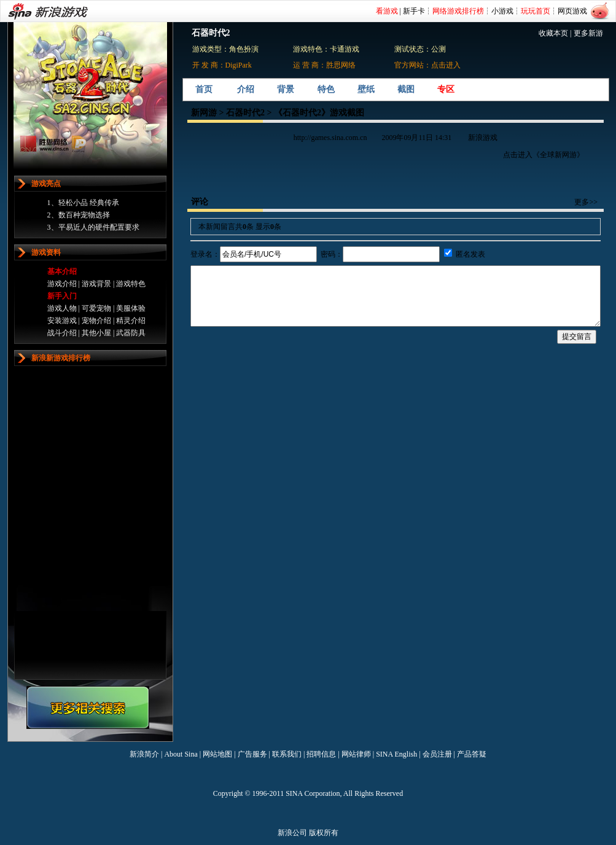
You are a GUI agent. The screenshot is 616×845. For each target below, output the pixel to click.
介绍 (246, 89)
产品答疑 (472, 754)
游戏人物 (62, 308)
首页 (204, 89)
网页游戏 (572, 11)
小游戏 (502, 11)
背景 (286, 89)
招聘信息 (321, 754)
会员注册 (437, 754)
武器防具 (131, 333)
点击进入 (446, 65)
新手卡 (414, 11)
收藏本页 (553, 33)
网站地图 (217, 754)
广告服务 (252, 754)
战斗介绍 (62, 333)
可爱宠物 (96, 308)
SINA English (396, 754)
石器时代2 (245, 113)
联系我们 (287, 754)
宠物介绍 (96, 321)
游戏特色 (131, 284)
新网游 (204, 113)
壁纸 (366, 89)
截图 (406, 89)
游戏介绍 (62, 284)
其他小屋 (96, 333)
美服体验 (131, 308)
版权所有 (324, 833)
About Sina (181, 754)
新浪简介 (144, 754)
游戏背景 (96, 284)
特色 (326, 89)
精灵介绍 (131, 321)
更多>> (586, 202)
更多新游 (588, 33)
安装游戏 (62, 321)
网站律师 (356, 754)
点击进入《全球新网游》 (544, 155)
